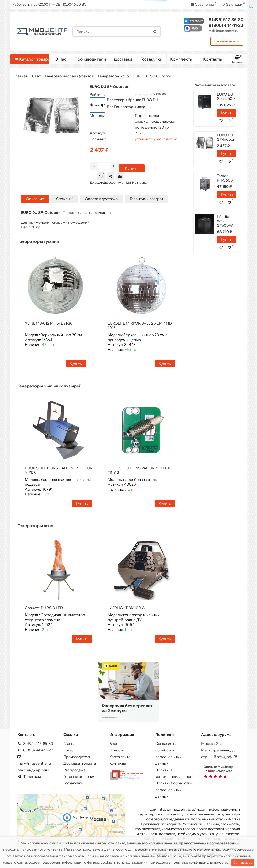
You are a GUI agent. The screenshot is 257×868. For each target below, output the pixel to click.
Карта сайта (120, 757)
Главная (21, 76)
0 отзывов (160, 94)
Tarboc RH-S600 (225, 178)
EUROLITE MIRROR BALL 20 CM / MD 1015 (140, 326)
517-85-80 (226, 19)
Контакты (213, 59)
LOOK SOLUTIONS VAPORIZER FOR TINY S (139, 470)
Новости (117, 750)
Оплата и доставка (101, 199)
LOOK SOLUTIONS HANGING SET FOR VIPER (59, 470)
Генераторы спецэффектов (69, 76)
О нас (68, 750)
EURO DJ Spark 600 (226, 96)
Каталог (31, 59)
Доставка (123, 59)
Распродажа (74, 770)
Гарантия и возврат (147, 199)
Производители (90, 59)
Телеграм (29, 777)
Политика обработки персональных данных (174, 790)
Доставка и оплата (80, 763)
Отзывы (64, 199)
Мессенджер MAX (34, 770)
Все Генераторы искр (126, 107)
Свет (36, 76)
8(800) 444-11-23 (35, 750)
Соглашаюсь (243, 863)
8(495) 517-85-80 (35, 744)
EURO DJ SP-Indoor (226, 137)
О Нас (60, 59)
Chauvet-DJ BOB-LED (44, 608)
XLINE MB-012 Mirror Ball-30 (49, 323)
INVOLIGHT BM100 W (127, 608)
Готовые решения (79, 777)
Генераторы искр (113, 76)
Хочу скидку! (100, 182)
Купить (132, 168)
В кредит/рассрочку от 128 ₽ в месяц (118, 182)
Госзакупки (151, 59)
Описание (35, 199)
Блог (114, 744)
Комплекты (183, 58)
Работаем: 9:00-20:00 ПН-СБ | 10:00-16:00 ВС (49, 4)
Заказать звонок (227, 41)
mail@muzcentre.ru (223, 31)
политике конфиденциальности (199, 862)
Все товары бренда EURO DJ (132, 100)
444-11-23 (226, 25)
